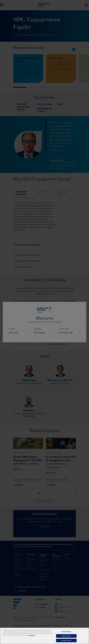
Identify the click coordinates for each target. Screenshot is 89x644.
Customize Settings (66, 631)
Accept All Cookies (66, 640)
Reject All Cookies (66, 636)
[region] (44, 636)
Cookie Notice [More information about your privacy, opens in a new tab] (32, 635)
